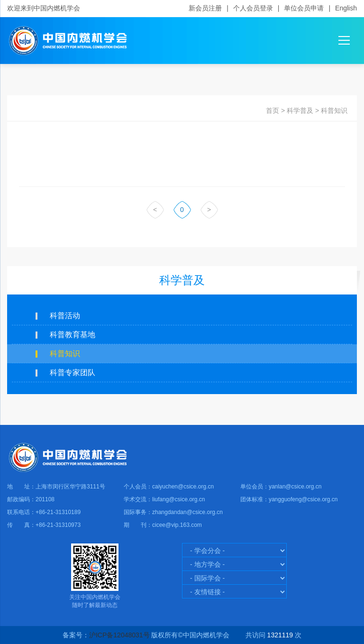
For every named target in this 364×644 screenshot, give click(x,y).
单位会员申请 (304, 8)
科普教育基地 (73, 335)
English (346, 8)
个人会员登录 (253, 8)
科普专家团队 (73, 373)
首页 (273, 110)
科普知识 (334, 110)
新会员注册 (205, 8)
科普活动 (65, 316)
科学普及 (300, 110)
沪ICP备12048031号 (119, 635)
